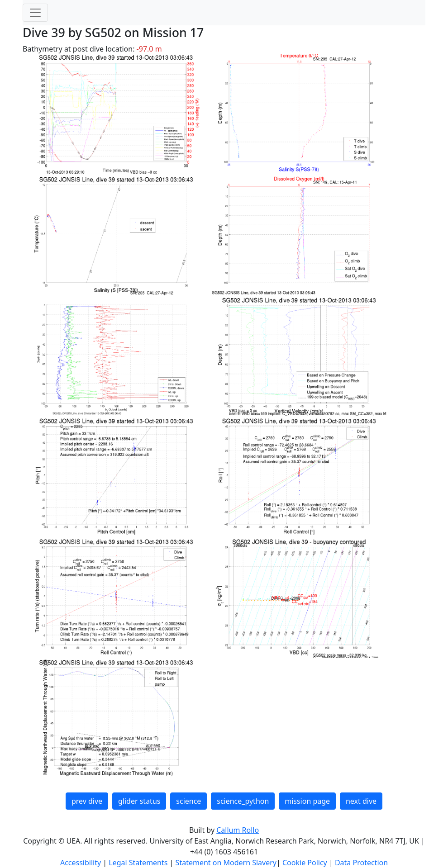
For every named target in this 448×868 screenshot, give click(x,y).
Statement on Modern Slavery (226, 863)
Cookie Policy (306, 863)
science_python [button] (243, 801)
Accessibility (81, 863)
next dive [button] (361, 801)
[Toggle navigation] (35, 13)
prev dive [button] (87, 801)
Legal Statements (139, 863)
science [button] (188, 801)
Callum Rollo (238, 830)
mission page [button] (307, 801)
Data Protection (361, 863)
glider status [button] (139, 801)
